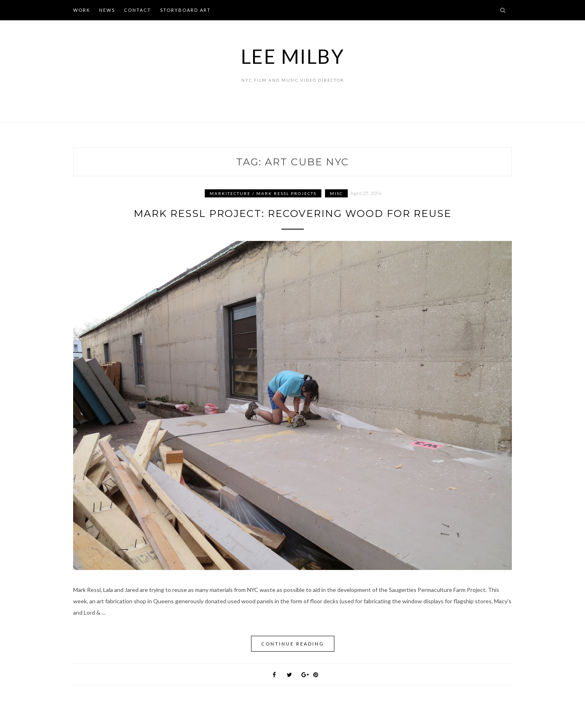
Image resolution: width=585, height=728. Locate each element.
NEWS (107, 10)
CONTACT (138, 10)
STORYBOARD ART (185, 10)
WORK (82, 10)
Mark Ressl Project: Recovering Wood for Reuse (292, 213)
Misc (336, 193)
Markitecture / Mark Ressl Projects (263, 193)
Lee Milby (293, 56)
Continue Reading (293, 644)
